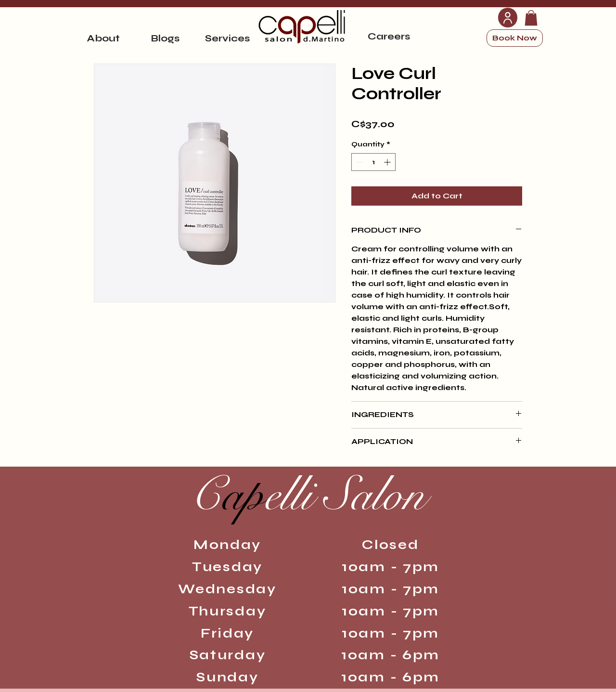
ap (308, 495)
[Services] (227, 38)
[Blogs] (165, 38)
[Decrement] (359, 162)
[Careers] (389, 36)
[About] (103, 38)
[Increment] (388, 162)
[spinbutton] (373, 162)
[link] (531, 18)
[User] (508, 18)
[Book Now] (515, 38)
